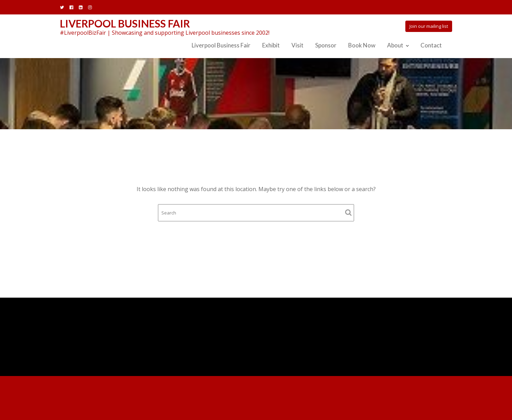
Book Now (362, 45)
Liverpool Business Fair (125, 23)
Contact (431, 45)
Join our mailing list (429, 26)
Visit (297, 45)
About (395, 45)
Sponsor (326, 45)
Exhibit (271, 45)
